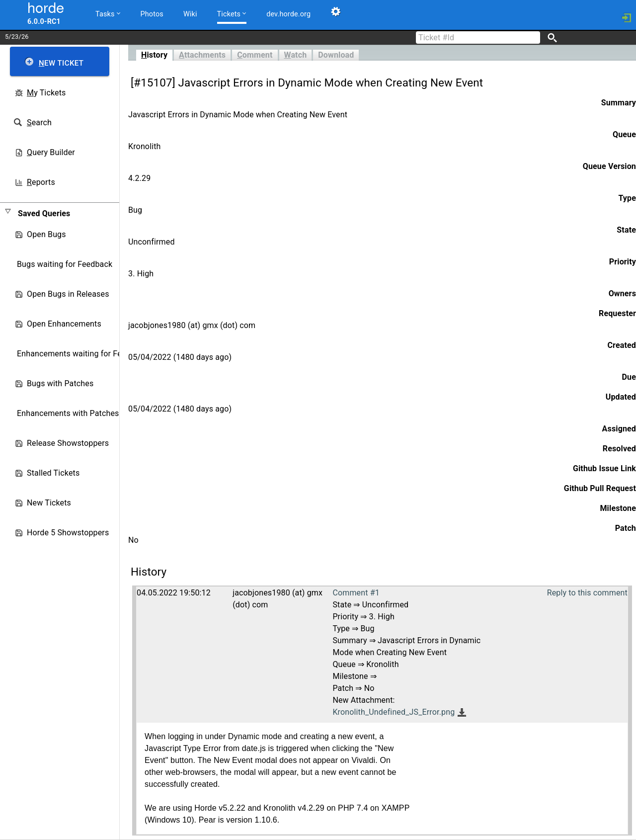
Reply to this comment (587, 593)
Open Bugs (46, 234)
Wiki (190, 14)
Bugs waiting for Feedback (65, 264)
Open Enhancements (64, 324)
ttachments (202, 55)
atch (296, 55)
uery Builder (51, 152)
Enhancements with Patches (68, 413)
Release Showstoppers (68, 443)
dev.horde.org (288, 14)
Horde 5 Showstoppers (68, 533)
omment (255, 55)
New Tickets (49, 503)
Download (336, 55)
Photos (152, 14)
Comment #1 (356, 593)
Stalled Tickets (53, 473)
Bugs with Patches (60, 383)
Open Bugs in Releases (68, 294)
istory (154, 55)
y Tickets (46, 93)
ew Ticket (61, 63)
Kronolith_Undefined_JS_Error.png (394, 712)
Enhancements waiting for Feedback (82, 354)
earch (39, 123)
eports (41, 182)
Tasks (108, 14)
